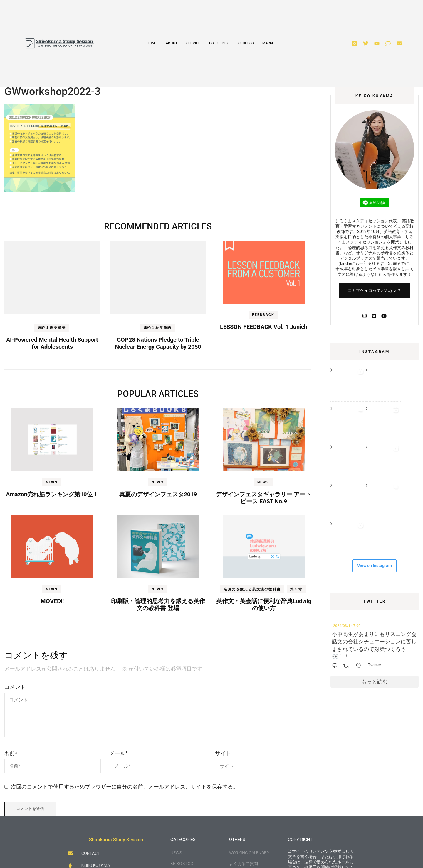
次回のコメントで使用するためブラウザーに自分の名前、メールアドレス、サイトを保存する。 (125, 787)
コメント (15, 687)
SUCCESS (246, 43)
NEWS (52, 482)
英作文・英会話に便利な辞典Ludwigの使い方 (264, 605)
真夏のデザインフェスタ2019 (158, 494)
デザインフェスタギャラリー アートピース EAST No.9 (264, 498)
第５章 (296, 589)
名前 (11, 753)
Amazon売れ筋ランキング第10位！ (52, 494)
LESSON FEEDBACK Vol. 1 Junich (264, 327)
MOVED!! (52, 601)
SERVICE (193, 43)
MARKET (269, 43)
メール (119, 753)
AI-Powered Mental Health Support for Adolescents (52, 343)
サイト (223, 753)
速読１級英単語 (52, 328)
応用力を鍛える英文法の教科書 (252, 589)
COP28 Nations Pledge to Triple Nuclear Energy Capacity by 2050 (158, 343)
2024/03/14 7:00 (347, 626)
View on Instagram (375, 566)
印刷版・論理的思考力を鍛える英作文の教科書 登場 (158, 605)
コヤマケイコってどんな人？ (375, 290)
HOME (152, 43)
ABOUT (172, 43)
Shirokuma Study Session (116, 840)
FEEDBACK (263, 315)
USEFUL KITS (219, 43)
